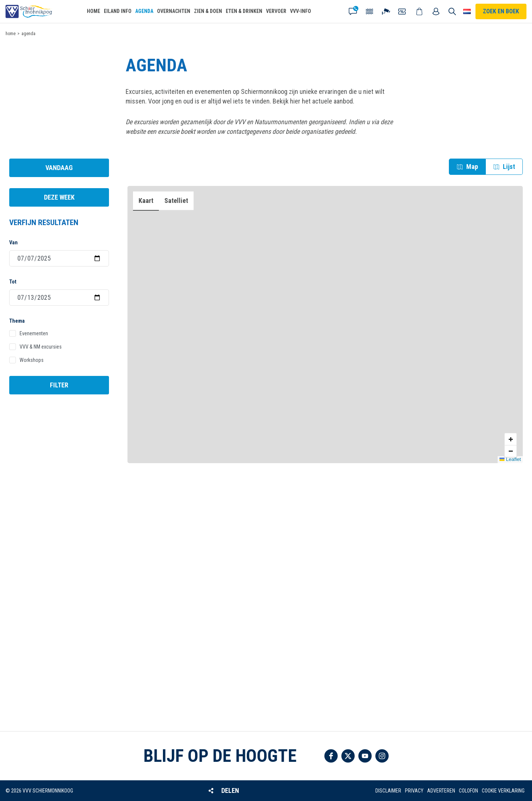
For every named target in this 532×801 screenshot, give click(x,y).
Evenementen (34, 333)
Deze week (59, 197)
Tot (13, 282)
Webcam (386, 11)
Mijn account (436, 11)
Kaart (146, 201)
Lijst (509, 167)
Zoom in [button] (511, 439)
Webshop (420, 11)
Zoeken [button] (452, 11)
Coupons (403, 11)
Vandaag (59, 168)
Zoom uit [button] (511, 451)
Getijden (370, 11)
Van (13, 242)
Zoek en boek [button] (501, 11)
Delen (230, 790)
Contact (353, 11)
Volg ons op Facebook (331, 756)
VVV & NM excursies (41, 347)
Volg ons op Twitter (348, 756)
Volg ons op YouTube (365, 756)
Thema (17, 321)
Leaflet (510, 459)
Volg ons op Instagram (382, 756)
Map (472, 167)
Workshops (32, 360)
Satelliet (176, 201)
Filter (59, 385)
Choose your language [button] (467, 11)
